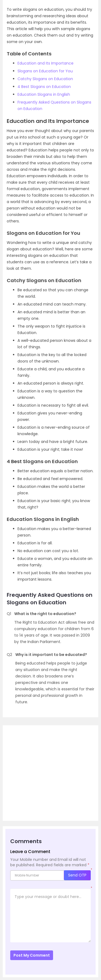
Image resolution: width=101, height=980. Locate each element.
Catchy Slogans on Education (45, 79)
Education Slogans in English (44, 94)
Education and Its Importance (46, 63)
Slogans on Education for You (45, 71)
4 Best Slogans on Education (44, 87)
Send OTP (77, 875)
